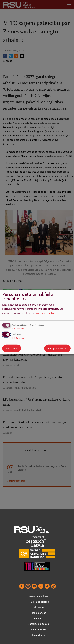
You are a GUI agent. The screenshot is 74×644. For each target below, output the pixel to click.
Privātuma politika (39, 596)
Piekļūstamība (39, 613)
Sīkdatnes (39, 607)
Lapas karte (39, 635)
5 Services (18, 338)
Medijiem (39, 618)
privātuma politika (45, 313)
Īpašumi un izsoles (39, 624)
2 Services (18, 328)
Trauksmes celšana (39, 602)
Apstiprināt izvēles (57, 348)
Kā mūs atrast (39, 629)
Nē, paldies (12, 348)
